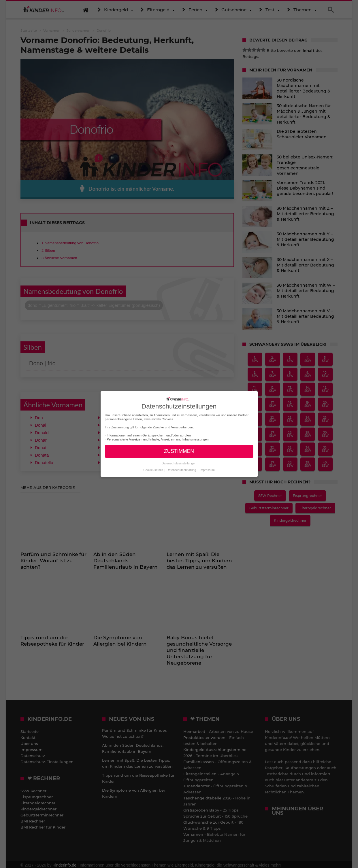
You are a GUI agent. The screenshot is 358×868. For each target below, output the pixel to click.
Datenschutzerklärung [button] (182, 470)
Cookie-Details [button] (153, 470)
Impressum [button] (207, 470)
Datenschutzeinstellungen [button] (179, 463)
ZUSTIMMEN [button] (179, 451)
